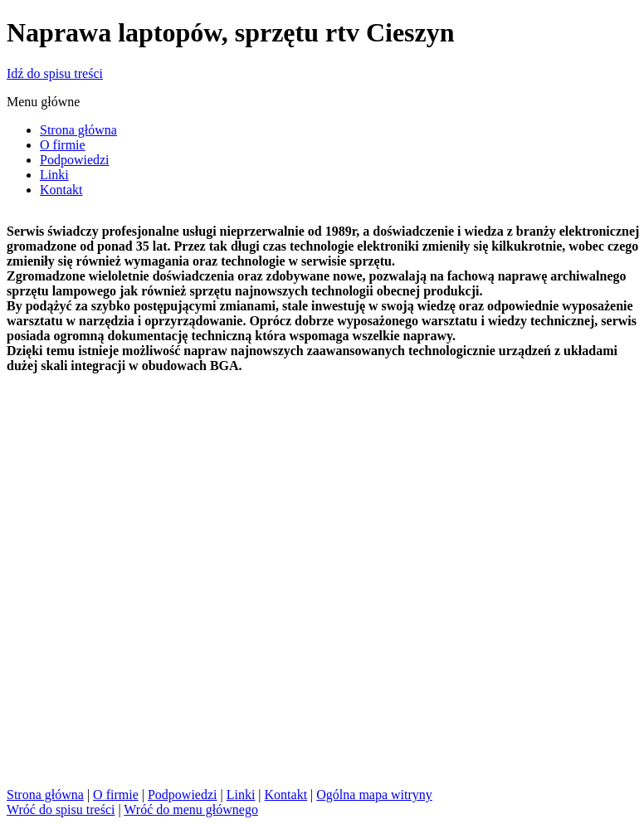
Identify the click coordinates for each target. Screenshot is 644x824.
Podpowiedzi (183, 795)
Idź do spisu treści (55, 73)
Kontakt (286, 795)
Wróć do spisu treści (61, 809)
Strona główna (45, 795)
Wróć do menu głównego (191, 809)
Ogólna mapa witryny (374, 795)
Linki (241, 795)
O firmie (116, 795)
